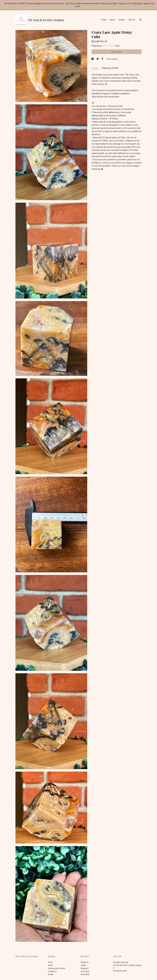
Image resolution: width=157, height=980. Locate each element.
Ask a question (112, 59)
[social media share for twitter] (98, 59)
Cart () (132, 20)
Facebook (85, 962)
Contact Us (52, 971)
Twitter (83, 965)
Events (122, 20)
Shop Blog (85, 971)
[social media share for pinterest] (103, 59)
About (112, 20)
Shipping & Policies (110, 68)
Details (95, 68)
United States (109, 46)
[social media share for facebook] (93, 59)
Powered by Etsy (120, 971)
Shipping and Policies (57, 968)
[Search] (141, 20)
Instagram (85, 968)
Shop (104, 20)
